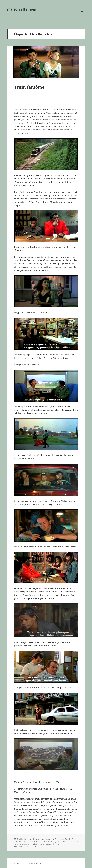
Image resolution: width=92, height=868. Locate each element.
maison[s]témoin (22, 9)
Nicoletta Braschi (67, 842)
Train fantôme (29, 87)
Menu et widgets (82, 14)
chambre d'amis (45, 839)
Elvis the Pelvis (71, 839)
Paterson (72, 809)
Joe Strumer (30, 842)
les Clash (39, 842)
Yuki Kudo (55, 844)
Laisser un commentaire (26, 847)
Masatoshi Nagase (51, 842)
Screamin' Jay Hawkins (29, 844)
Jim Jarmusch (19, 842)
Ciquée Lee (59, 839)
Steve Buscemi (44, 844)
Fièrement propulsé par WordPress (28, 863)
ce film (43, 110)
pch (33, 839)
